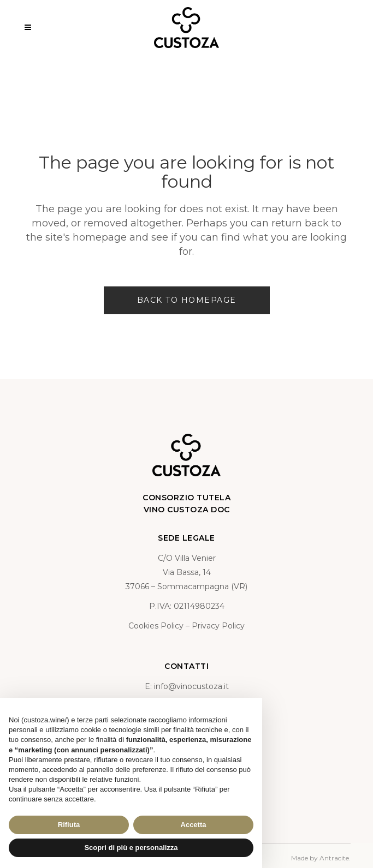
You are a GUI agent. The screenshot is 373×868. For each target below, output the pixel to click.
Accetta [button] (194, 825)
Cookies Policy (156, 626)
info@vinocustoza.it (191, 686)
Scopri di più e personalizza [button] (131, 848)
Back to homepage (187, 300)
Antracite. (335, 858)
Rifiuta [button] (69, 825)
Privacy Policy (218, 626)
